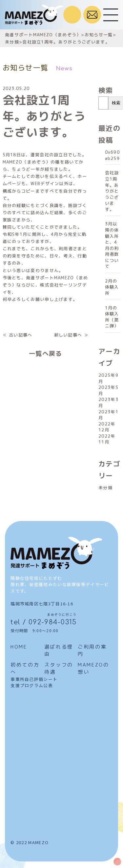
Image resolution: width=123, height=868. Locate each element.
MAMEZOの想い (93, 668)
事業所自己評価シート (34, 679)
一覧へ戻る (46, 353)
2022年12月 (107, 427)
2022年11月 (107, 439)
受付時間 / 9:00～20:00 (72, 15)
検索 (106, 90)
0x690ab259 (113, 155)
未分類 (105, 488)
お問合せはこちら (92, 15)
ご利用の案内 (92, 651)
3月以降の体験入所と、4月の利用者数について (112, 245)
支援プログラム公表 (32, 685)
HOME (19, 647)
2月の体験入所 (112, 287)
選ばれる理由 (59, 651)
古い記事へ (21, 335)
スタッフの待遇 (59, 668)
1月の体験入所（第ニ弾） (112, 317)
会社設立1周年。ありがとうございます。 (112, 191)
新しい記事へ (68, 335)
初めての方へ (25, 668)
